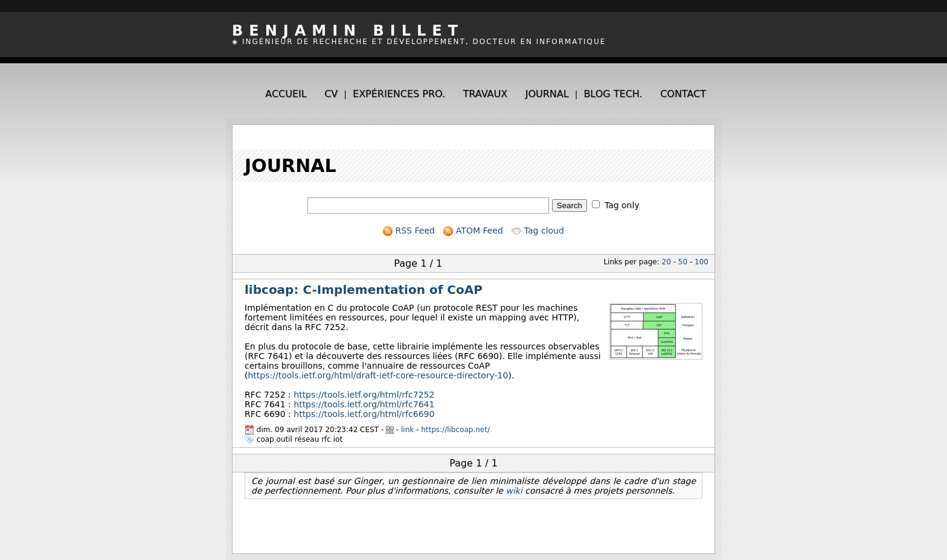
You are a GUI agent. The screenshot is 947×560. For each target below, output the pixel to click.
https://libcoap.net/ (455, 430)
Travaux (486, 94)
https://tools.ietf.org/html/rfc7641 (364, 404)
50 (683, 262)
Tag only (622, 205)
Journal (547, 94)
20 (666, 262)
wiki (514, 491)
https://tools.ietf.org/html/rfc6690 (364, 414)
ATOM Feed (473, 231)
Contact (683, 94)
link (407, 430)
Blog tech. (613, 94)
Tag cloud (538, 231)
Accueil (286, 94)
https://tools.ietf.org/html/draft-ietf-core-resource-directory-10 (378, 375)
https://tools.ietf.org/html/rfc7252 (364, 395)
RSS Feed (409, 231)
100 (701, 262)
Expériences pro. (399, 94)
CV (331, 94)
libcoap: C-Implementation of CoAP (364, 290)
